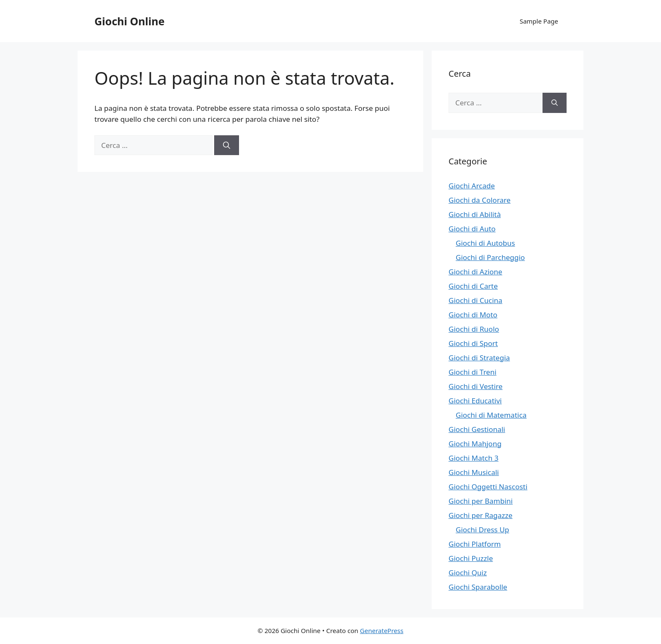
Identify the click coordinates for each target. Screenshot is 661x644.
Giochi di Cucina (476, 300)
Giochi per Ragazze (481, 515)
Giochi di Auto (472, 229)
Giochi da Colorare (480, 200)
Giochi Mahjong (475, 444)
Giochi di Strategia (479, 358)
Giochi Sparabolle (478, 587)
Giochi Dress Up (482, 530)
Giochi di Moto (473, 315)
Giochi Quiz (468, 573)
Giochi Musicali (474, 472)
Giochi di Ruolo (474, 329)
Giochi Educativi (475, 401)
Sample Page (539, 21)
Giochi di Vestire (476, 386)
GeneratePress (382, 631)
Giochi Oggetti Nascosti (488, 487)
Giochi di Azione (475, 272)
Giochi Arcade (472, 186)
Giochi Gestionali (477, 429)
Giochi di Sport (473, 343)
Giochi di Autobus (485, 243)
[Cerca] (227, 145)
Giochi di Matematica (491, 415)
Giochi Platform (475, 544)
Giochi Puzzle (471, 558)
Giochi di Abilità (475, 214)
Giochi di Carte (473, 286)
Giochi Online (129, 21)
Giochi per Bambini (481, 501)
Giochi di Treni (473, 372)
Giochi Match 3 (473, 458)
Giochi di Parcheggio (490, 257)
